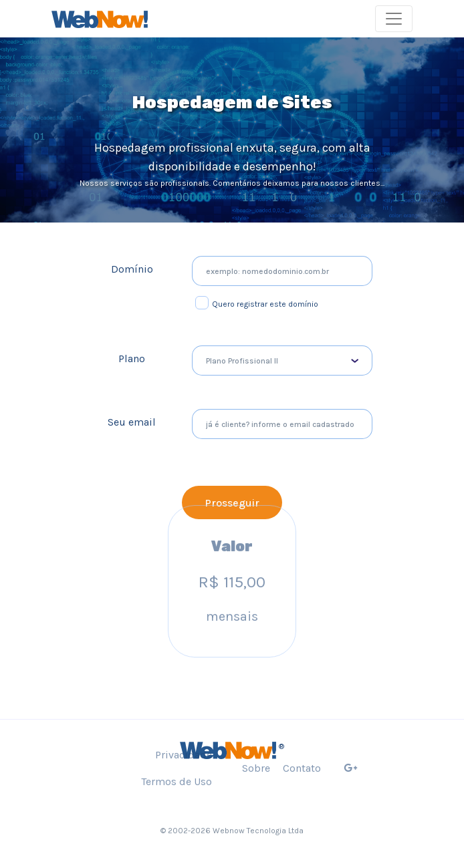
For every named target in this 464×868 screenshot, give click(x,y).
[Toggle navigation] (394, 19)
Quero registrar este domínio (265, 304)
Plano (132, 358)
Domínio (132, 269)
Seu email (132, 422)
